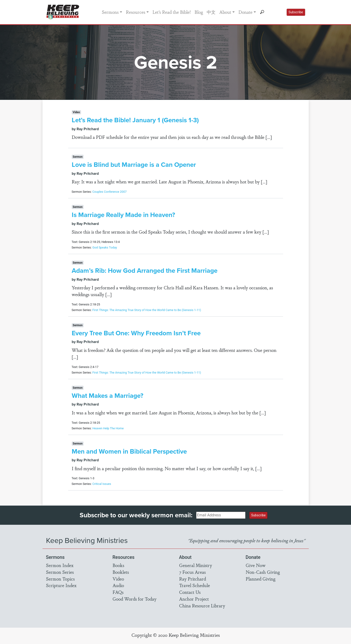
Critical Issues (102, 484)
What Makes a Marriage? (108, 396)
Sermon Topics (60, 579)
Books (118, 565)
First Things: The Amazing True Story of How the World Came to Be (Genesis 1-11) (147, 310)
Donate (245, 12)
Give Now (256, 565)
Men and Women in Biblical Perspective (129, 451)
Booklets (121, 572)
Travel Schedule (195, 585)
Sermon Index (60, 565)
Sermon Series (60, 572)
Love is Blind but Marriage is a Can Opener (134, 165)
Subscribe (296, 12)
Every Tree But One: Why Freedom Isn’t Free (136, 333)
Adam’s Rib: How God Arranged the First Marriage (145, 271)
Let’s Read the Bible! (172, 12)
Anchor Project (194, 599)
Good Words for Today (135, 599)
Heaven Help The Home (108, 428)
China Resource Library (202, 605)
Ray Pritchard (193, 579)
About (225, 12)
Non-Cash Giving (263, 572)
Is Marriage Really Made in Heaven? (123, 215)
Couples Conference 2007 (109, 192)
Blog (199, 12)
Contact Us (190, 592)
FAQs (118, 592)
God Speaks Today (105, 247)
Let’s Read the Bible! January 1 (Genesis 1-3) (135, 120)
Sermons (110, 12)
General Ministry (196, 565)
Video (118, 579)
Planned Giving (261, 579)
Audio (118, 585)
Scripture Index (61, 585)
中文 (211, 12)
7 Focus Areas (192, 572)
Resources (136, 12)
